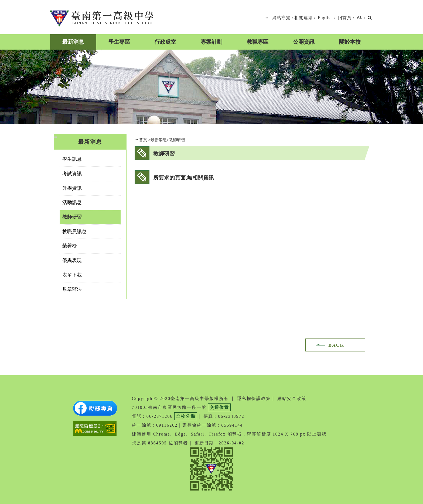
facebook (329, 153)
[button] (359, 18)
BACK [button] (336, 345)
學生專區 (119, 42)
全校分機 (186, 416)
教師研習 (72, 217)
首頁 (143, 140)
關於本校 (350, 42)
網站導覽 (281, 18)
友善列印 (354, 153)
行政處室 (165, 42)
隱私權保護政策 (254, 398)
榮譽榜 (70, 246)
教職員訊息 (74, 232)
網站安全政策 (292, 398)
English (325, 18)
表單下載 (72, 275)
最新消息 (73, 42)
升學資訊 (72, 188)
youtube (341, 153)
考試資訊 (72, 174)
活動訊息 (72, 202)
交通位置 (219, 407)
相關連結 (303, 18)
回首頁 (345, 18)
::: (267, 18)
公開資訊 (304, 42)
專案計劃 (211, 42)
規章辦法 (72, 289)
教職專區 (258, 42)
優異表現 (72, 260)
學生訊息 (72, 159)
